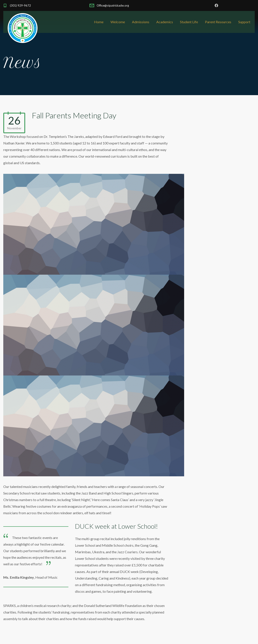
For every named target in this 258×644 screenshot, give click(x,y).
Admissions (141, 22)
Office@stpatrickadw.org (112, 5)
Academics (165, 22)
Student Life (189, 22)
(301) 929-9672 (20, 5)
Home (99, 22)
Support (244, 22)
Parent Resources (218, 22)
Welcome (118, 22)
